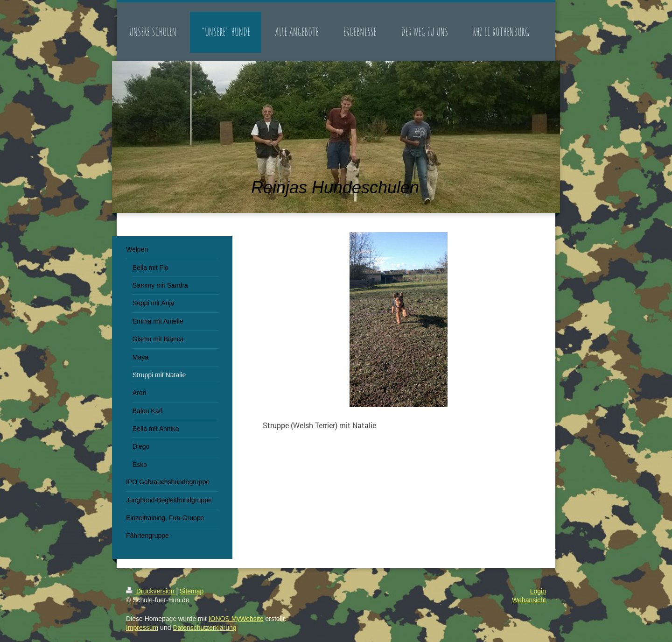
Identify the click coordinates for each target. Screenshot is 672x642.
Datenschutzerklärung (204, 628)
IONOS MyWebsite (236, 619)
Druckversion (151, 591)
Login (538, 591)
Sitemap (192, 591)
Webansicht (529, 600)
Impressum (142, 628)
